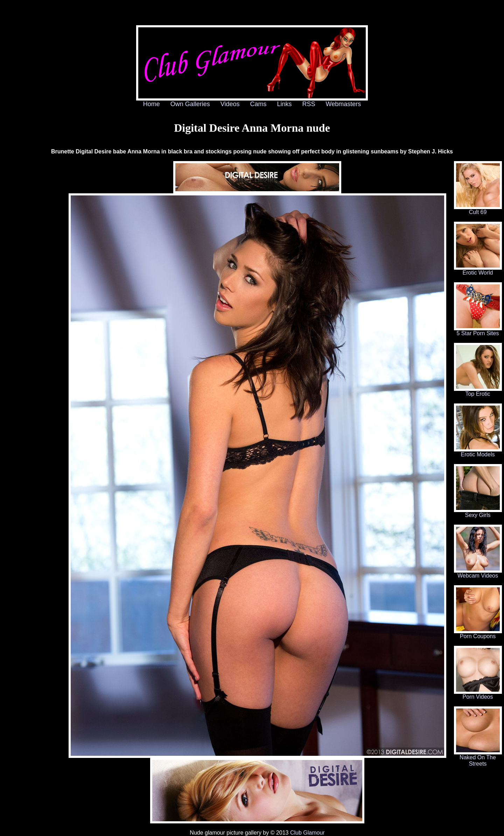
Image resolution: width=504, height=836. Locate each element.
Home (152, 104)
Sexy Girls (478, 513)
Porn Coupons (478, 634)
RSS (309, 104)
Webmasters (344, 104)
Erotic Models (478, 452)
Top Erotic (478, 391)
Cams (258, 104)
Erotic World (478, 270)
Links (285, 104)
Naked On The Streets (478, 758)
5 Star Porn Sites (478, 331)
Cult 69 (478, 210)
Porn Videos (478, 694)
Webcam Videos (478, 573)
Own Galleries (190, 104)
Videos (230, 104)
